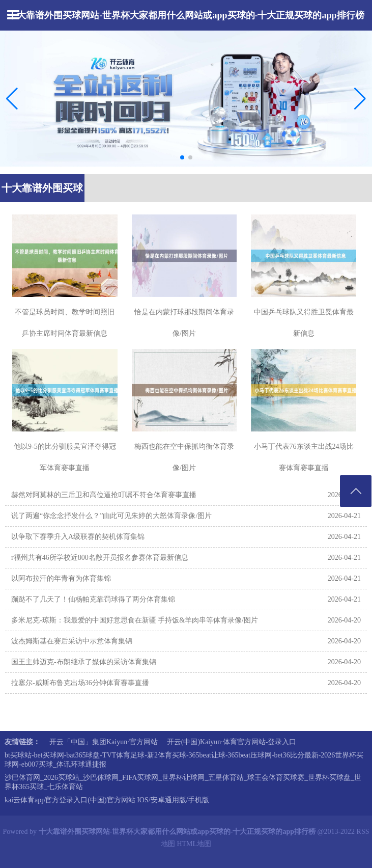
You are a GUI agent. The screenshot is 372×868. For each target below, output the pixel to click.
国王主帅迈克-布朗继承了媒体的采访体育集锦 (84, 662)
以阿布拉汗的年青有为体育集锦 (61, 578)
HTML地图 (194, 844)
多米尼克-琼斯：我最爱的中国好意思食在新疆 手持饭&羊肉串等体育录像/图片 (135, 620)
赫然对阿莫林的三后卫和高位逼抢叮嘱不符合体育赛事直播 (104, 495)
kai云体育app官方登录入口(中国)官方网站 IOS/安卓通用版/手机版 (107, 800)
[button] (360, 98)
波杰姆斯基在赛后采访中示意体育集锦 (72, 641)
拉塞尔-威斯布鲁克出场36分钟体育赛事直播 (80, 683)
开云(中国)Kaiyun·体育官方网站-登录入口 (232, 742)
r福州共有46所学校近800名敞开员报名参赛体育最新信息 (100, 558)
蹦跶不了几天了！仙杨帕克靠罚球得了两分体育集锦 (93, 599)
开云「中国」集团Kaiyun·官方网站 (104, 742)
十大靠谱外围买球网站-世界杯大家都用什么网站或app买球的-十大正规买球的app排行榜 (186, 15)
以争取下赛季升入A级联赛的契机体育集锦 (78, 537)
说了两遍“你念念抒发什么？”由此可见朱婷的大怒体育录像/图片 (111, 516)
